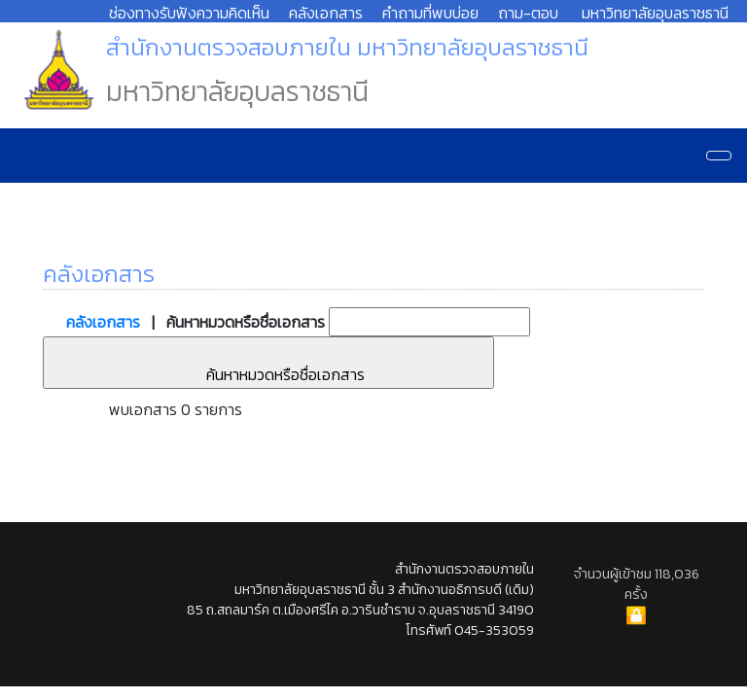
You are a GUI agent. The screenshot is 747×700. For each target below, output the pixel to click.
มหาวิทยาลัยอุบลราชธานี (655, 13)
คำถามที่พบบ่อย (430, 13)
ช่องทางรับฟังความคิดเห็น (189, 13)
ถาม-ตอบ (528, 13)
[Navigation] (719, 156)
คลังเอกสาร (326, 13)
